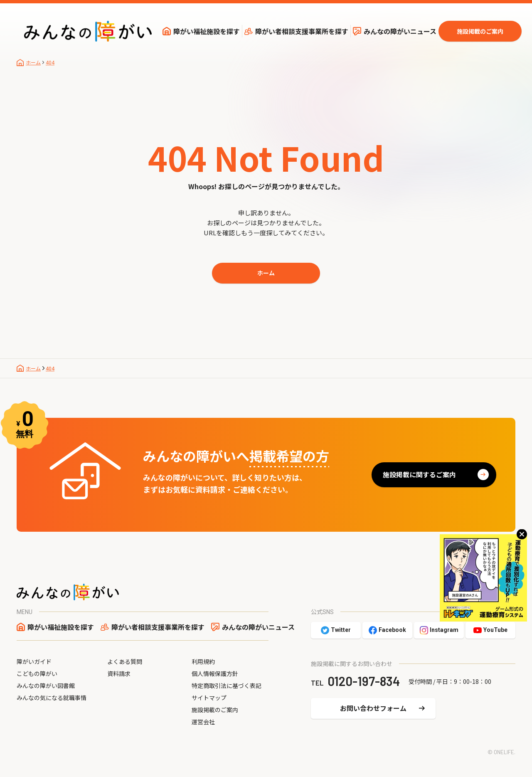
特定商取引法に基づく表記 (227, 686)
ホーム (266, 273)
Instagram (444, 630)
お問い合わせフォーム (373, 708)
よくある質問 (125, 661)
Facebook (392, 630)
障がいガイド (34, 661)
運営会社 (203, 722)
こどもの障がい (37, 673)
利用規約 (203, 661)
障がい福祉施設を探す (207, 31)
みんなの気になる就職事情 (52, 698)
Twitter (341, 630)
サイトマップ (209, 698)
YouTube (495, 630)
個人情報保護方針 (215, 673)
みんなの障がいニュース (400, 31)
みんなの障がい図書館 (46, 686)
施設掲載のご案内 (480, 31)
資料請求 (119, 673)
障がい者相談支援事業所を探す (302, 31)
